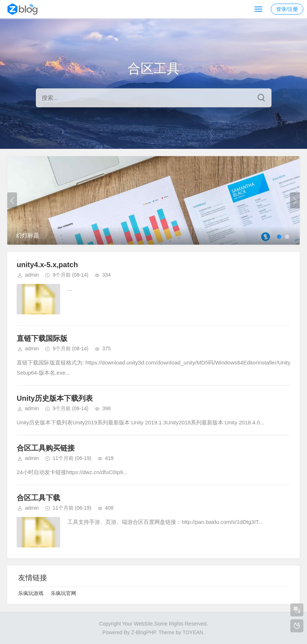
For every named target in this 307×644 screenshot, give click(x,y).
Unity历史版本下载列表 (55, 398)
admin (32, 275)
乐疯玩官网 (63, 593)
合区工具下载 (38, 498)
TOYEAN (193, 632)
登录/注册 (287, 9)
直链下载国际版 (42, 338)
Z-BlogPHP (144, 632)
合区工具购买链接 (46, 448)
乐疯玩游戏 (31, 593)
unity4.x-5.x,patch (47, 265)
